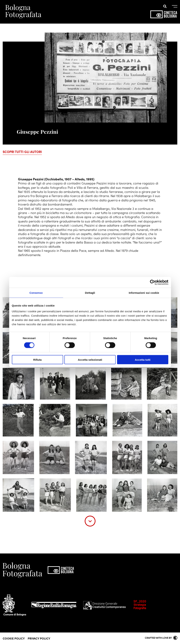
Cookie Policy (14, 638)
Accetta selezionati (90, 360)
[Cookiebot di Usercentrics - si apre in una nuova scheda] (153, 282)
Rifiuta (37, 360)
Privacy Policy (39, 638)
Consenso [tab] (36, 293)
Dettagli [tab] (90, 293)
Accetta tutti (143, 360)
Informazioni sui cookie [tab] (144, 293)
